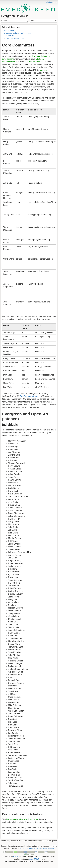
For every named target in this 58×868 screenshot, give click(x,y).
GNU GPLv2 (34, 859)
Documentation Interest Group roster (22, 819)
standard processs (35, 62)
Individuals (10, 36)
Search (27, 21)
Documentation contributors (17, 38)
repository (44, 70)
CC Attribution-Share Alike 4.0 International (37, 848)
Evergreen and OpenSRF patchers (18, 33)
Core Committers (11, 31)
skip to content (51, 2)
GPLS (16, 857)
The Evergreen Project (29, 396)
